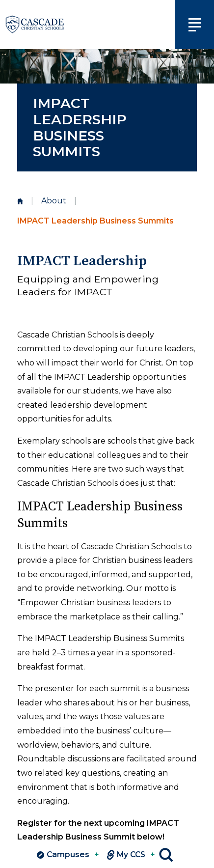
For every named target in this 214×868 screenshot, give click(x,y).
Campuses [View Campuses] (68, 855)
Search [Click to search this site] (166, 855)
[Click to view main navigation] (194, 25)
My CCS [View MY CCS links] (131, 855)
